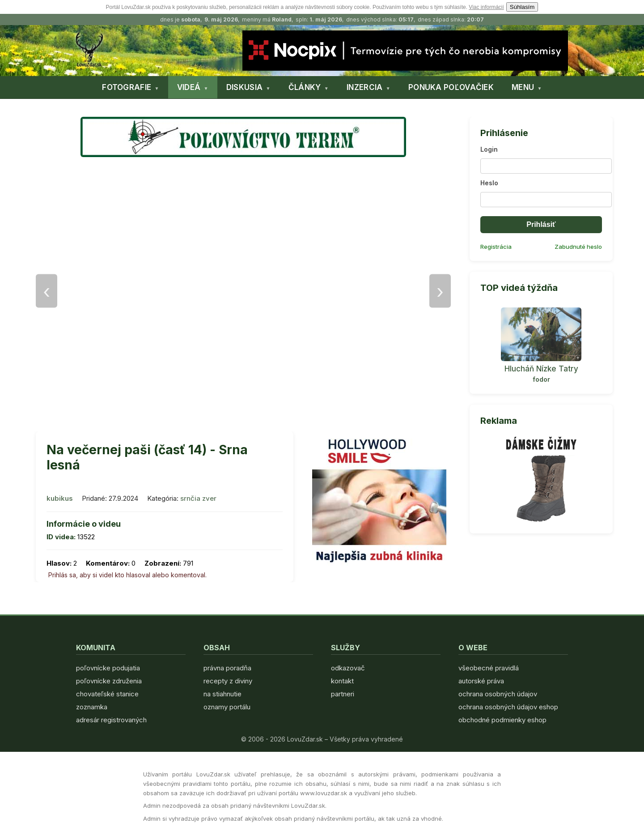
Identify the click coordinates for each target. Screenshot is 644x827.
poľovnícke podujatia (108, 668)
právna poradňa (227, 668)
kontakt (342, 681)
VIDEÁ (189, 87)
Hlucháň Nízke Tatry (541, 369)
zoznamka (92, 707)
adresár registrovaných (111, 720)
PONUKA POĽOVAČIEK (451, 87)
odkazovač (348, 668)
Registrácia (496, 247)
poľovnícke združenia (109, 681)
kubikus (60, 498)
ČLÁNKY (305, 87)
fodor (541, 379)
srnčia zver (198, 498)
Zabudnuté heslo (578, 247)
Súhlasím (522, 7)
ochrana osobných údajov (498, 694)
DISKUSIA (244, 87)
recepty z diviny (228, 681)
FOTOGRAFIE (127, 87)
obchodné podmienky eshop (502, 720)
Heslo (489, 183)
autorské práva (481, 681)
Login (489, 149)
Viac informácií (486, 7)
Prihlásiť (541, 224)
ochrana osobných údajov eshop (508, 707)
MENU (523, 87)
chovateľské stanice (107, 694)
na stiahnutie (222, 694)
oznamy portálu (227, 707)
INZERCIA (364, 87)
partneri (343, 694)
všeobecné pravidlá (489, 668)
